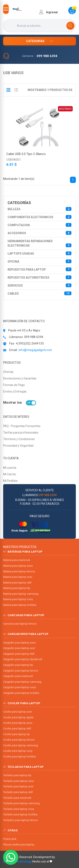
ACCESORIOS (39, 233)
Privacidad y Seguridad (18, 446)
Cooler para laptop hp (16, 734)
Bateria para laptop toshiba (20, 605)
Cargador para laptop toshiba (21, 693)
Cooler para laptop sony (18, 751)
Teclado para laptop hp (17, 775)
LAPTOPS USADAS (39, 253)
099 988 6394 (47, 56)
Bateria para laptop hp (17, 588)
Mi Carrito (10, 474)
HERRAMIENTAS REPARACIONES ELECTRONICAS (39, 243)
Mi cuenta (10, 468)
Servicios (39, 285)
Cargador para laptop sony (19, 687)
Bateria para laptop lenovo (19, 571)
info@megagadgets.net (35, 350)
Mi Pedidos (10, 481)
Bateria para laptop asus (18, 566)
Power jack (10, 839)
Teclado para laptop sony (19, 809)
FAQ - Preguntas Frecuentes (22, 426)
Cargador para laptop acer (19, 648)
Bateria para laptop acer (18, 577)
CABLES (39, 293)
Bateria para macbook (17, 560)
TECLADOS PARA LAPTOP (26, 767)
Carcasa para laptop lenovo (20, 624)
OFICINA (39, 261)
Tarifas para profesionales (21, 433)
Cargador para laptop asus (19, 643)
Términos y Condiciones (19, 439)
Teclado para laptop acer (18, 786)
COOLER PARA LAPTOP (24, 703)
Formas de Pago (14, 385)
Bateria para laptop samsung (21, 594)
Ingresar (49, 12)
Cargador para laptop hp (18, 665)
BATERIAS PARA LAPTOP (25, 552)
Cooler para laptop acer (17, 712)
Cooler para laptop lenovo (19, 740)
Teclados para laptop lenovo (21, 820)
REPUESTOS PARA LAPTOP (39, 269)
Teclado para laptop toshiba (20, 814)
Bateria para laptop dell (17, 583)
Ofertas (8, 372)
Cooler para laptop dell (17, 728)
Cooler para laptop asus (18, 723)
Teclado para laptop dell (18, 792)
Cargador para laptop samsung (22, 682)
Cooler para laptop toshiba (19, 756)
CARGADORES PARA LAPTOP (28, 634)
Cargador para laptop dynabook (23, 659)
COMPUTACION (39, 225)
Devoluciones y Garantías (20, 378)
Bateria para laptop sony (18, 599)
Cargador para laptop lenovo (21, 671)
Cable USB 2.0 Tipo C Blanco (26, 154)
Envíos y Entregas (15, 391)
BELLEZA (39, 209)
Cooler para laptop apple (18, 717)
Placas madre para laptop (19, 845)
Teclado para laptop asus (19, 781)
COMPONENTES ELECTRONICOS (39, 217)
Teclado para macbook (17, 798)
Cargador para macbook (18, 676)
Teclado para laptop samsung (21, 803)
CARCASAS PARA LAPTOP (26, 615)
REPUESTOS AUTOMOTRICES (39, 277)
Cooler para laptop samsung (21, 745)
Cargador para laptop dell (19, 654)
